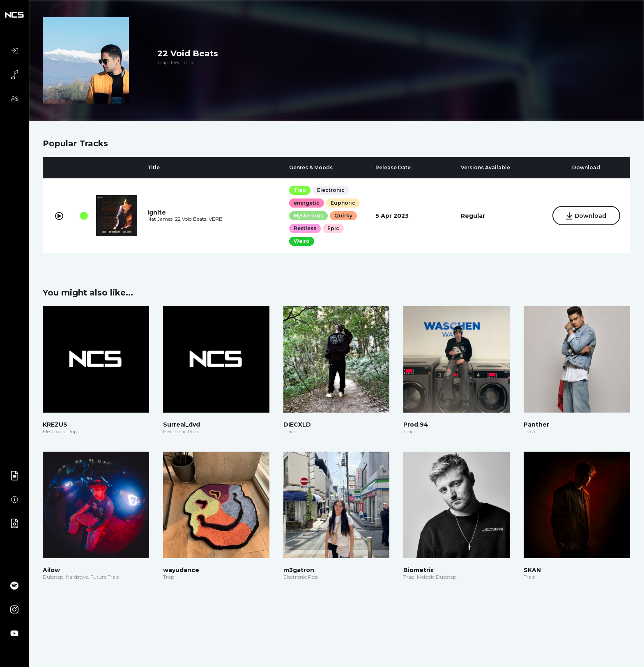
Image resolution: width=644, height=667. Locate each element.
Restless (305, 228)
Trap (300, 190)
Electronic (331, 190)
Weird (302, 241)
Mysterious (308, 216)
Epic (333, 228)
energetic (307, 203)
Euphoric (343, 203)
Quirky (343, 216)
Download (586, 216)
